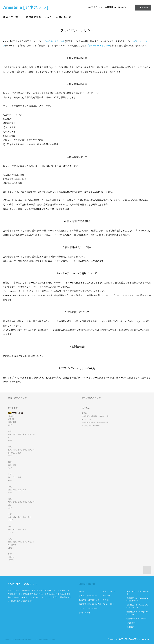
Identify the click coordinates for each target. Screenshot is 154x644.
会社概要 (130, 627)
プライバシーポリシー (88, 608)
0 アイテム (142, 7)
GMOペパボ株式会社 (55, 41)
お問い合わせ (64, 17)
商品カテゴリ (12, 17)
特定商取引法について (39, 17)
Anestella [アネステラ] (26, 7)
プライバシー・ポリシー (98, 46)
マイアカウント (94, 7)
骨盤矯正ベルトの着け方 (137, 619)
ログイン (122, 7)
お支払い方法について (88, 596)
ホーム (82, 591)
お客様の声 (131, 623)
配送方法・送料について (89, 600)
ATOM (111, 604)
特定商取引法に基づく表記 (90, 604)
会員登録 (109, 7)
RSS (105, 604)
